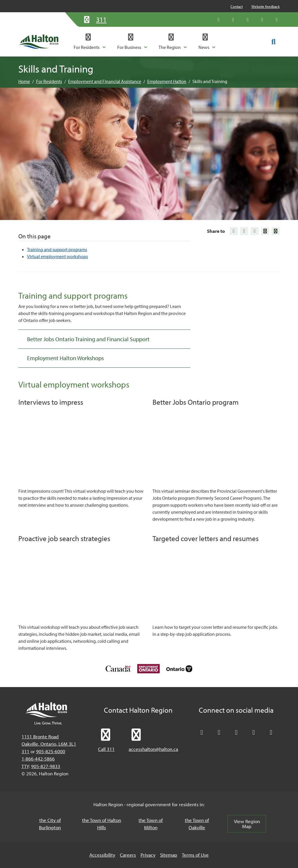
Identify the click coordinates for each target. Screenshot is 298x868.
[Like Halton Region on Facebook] (233, 20)
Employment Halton (167, 81)
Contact (237, 6)
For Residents (49, 81)
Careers (128, 855)
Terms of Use (195, 855)
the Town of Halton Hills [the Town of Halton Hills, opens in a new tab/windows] (102, 824)
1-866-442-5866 (38, 759)
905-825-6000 (51, 751)
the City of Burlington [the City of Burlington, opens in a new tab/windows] (50, 824)
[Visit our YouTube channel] (262, 20)
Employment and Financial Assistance (105, 81)
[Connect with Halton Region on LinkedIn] (248, 20)
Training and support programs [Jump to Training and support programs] (57, 249)
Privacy (148, 855)
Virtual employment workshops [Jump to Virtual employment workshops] (57, 256)
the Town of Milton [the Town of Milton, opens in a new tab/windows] (151, 824)
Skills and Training (210, 81)
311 (25, 751)
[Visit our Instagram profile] (277, 20)
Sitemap (169, 855)
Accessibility (102, 855)
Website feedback (266, 6)
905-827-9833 (46, 766)
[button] (90, 42)
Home (24, 81)
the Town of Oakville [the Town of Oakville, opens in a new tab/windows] (197, 824)
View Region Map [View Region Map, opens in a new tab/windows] (247, 824)
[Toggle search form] (274, 41)
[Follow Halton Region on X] (219, 20)
